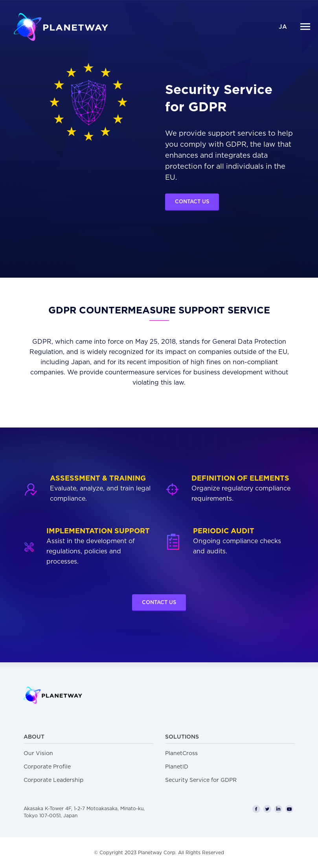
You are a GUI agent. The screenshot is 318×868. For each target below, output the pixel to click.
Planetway (61, 26)
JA (283, 27)
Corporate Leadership (53, 780)
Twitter (267, 809)
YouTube (289, 809)
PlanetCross (181, 754)
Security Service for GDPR (201, 780)
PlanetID (177, 767)
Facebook (256, 809)
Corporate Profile (47, 767)
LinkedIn (278, 809)
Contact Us (192, 202)
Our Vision (38, 754)
